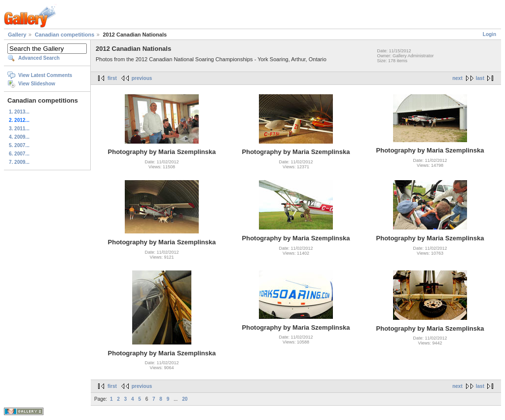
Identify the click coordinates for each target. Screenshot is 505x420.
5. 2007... (19, 145)
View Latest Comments (45, 75)
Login (489, 34)
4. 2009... (19, 137)
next (457, 78)
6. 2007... (19, 154)
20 (185, 399)
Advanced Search (39, 58)
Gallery (17, 35)
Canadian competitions (64, 35)
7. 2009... (19, 162)
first (112, 78)
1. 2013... (19, 112)
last (480, 78)
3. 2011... (19, 129)
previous (142, 78)
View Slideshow (37, 84)
